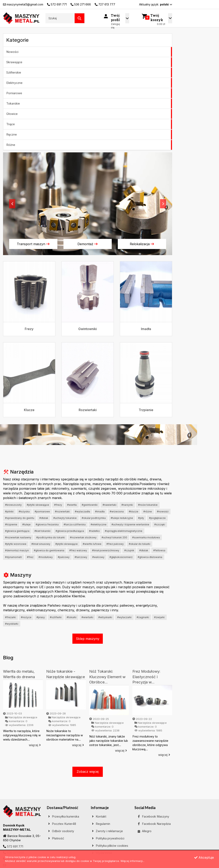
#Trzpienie (11, 524)
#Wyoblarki (12, 624)
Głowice (12, 114)
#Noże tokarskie (148, 505)
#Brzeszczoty (13, 505)
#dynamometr (13, 557)
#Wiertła (72, 505)
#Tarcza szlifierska (75, 524)
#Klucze (134, 511)
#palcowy (64, 557)
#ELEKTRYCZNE (99, 524)
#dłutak (144, 550)
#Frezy (58, 505)
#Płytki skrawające (38, 505)
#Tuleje (26, 524)
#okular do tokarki (140, 544)
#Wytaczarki (124, 617)
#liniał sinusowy (41, 544)
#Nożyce (26, 617)
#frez (30, 557)
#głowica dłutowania (150, 557)
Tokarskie (13, 104)
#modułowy (46, 557)
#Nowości (163, 511)
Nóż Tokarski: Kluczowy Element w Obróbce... (107, 677)
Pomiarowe (14, 93)
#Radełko (94, 531)
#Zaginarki (143, 617)
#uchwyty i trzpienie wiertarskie (130, 524)
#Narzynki (127, 505)
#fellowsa (159, 550)
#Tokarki (72, 617)
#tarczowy (81, 557)
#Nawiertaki (109, 505)
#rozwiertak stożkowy (83, 537)
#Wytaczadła (82, 511)
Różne (11, 145)
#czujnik (129, 550)
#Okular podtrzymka (94, 518)
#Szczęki (160, 524)
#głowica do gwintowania (49, 550)
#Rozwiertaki (62, 511)
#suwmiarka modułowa (146, 537)
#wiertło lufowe (92, 544)
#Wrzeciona (117, 511)
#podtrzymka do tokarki (51, 537)
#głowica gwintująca (17, 531)
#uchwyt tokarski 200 (114, 537)
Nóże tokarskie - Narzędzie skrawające (66, 674)
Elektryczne (14, 83)
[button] (12, 204)
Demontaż (88, 244)
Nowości (12, 52)
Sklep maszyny (88, 639)
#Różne (148, 511)
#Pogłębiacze (157, 518)
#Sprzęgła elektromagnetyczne (124, 531)
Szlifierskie (14, 73)
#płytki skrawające (67, 544)
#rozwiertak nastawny (18, 537)
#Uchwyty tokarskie (65, 518)
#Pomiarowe (42, 511)
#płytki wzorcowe (16, 544)
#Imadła (100, 511)
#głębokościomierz (121, 557)
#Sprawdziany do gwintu (20, 518)
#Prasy (41, 617)
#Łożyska (24, 511)
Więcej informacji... (132, 861)
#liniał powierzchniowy (106, 550)
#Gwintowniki (90, 505)
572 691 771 (15, 847)
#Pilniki (9, 511)
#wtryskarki (105, 617)
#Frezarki (10, 617)
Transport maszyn (33, 244)
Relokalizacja (142, 244)
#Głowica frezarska (47, 524)
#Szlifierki (56, 617)
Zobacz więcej (88, 772)
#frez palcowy (115, 544)
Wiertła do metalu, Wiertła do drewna (19, 674)
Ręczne (12, 135)
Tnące (11, 124)
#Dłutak (44, 518)
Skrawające (14, 62)
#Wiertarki (87, 617)
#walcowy (98, 557)
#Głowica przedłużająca (70, 531)
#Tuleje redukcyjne (122, 518)
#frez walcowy (78, 550)
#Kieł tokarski (42, 531)
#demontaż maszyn (17, 550)
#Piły (141, 518)
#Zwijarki (159, 617)
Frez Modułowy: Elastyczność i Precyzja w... (146, 677)
